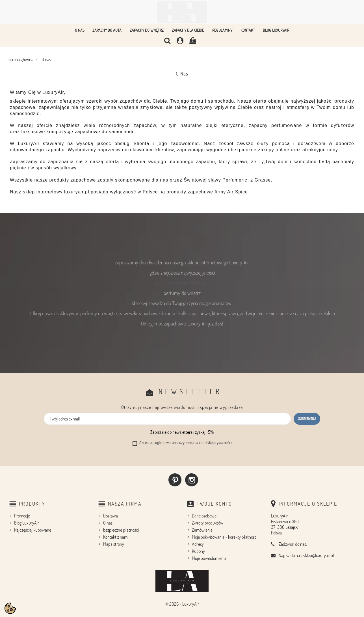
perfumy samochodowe (181, 282)
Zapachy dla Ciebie (188, 30)
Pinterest (175, 480)
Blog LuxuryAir (276, 30)
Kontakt (248, 30)
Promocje (22, 516)
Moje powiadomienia (209, 558)
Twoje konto (214, 504)
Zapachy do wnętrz (147, 30)
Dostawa (110, 516)
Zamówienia (202, 530)
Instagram (192, 480)
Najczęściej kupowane (33, 530)
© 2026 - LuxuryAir (182, 604)
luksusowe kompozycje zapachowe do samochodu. (79, 132)
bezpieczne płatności (121, 530)
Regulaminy (222, 30)
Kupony (198, 551)
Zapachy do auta (107, 30)
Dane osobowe (204, 516)
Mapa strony (114, 544)
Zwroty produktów (208, 523)
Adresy (198, 544)
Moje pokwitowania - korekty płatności (225, 537)
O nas (80, 30)
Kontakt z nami (116, 537)
